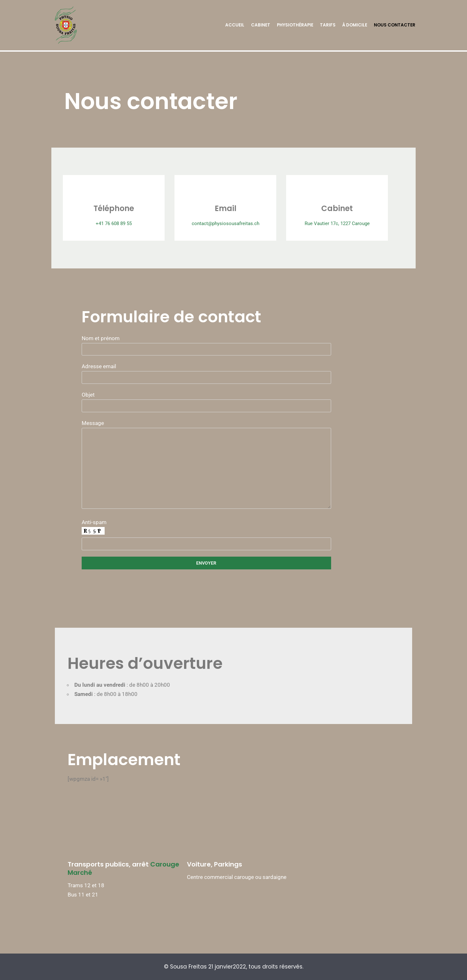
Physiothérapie (295, 25)
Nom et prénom (233, 354)
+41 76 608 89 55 (109, 228)
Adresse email (233, 382)
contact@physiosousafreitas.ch (233, 228)
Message (233, 474)
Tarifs (328, 25)
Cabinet (261, 25)
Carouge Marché (178, 873)
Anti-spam (233, 543)
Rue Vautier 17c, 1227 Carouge (358, 228)
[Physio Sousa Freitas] (65, 25)
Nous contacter (395, 25)
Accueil (235, 25)
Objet (233, 410)
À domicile (355, 25)
